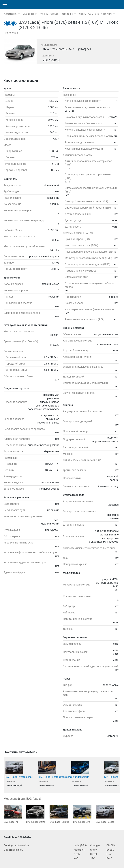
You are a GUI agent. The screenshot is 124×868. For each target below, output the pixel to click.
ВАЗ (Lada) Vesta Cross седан (56, 777)
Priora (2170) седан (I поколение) (56, 14)
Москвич (79, 850)
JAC (93, 858)
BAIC (109, 858)
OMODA (111, 845)
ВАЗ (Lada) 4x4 (13, 814)
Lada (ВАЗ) (80, 845)
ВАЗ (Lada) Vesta (105, 814)
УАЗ (76, 858)
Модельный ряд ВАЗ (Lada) (22, 799)
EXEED (110, 850)
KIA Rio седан (112, 777)
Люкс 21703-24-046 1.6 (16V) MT (96, 14)
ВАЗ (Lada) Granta (36, 814)
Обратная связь (13, 850)
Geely (77, 854)
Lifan (109, 854)
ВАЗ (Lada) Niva (82, 814)
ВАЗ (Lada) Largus (59, 814)
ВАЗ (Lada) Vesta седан (19, 777)
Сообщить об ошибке (16, 845)
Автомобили (11, 14)
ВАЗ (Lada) (28, 14)
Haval (93, 854)
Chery (93, 850)
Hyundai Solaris (80, 777)
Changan (95, 845)
